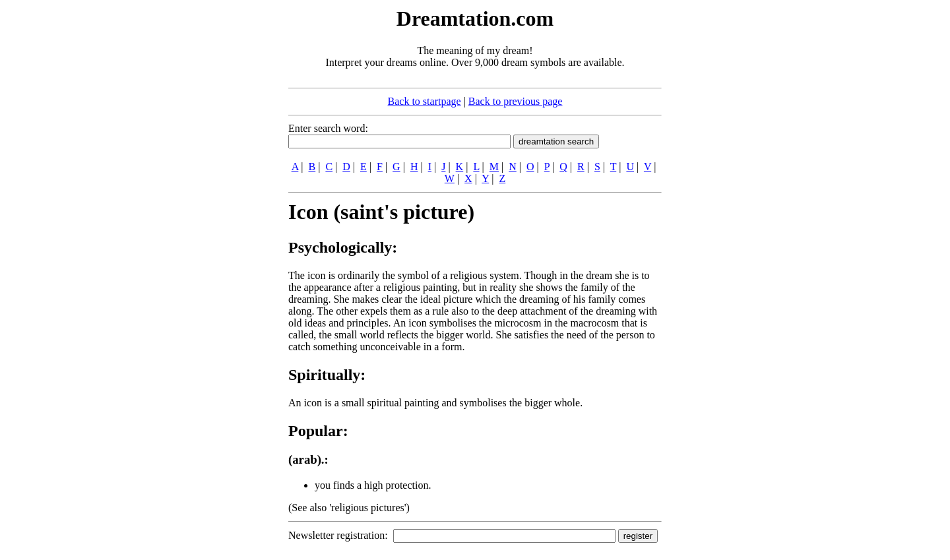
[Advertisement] (208, 203)
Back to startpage (425, 101)
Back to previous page (516, 101)
